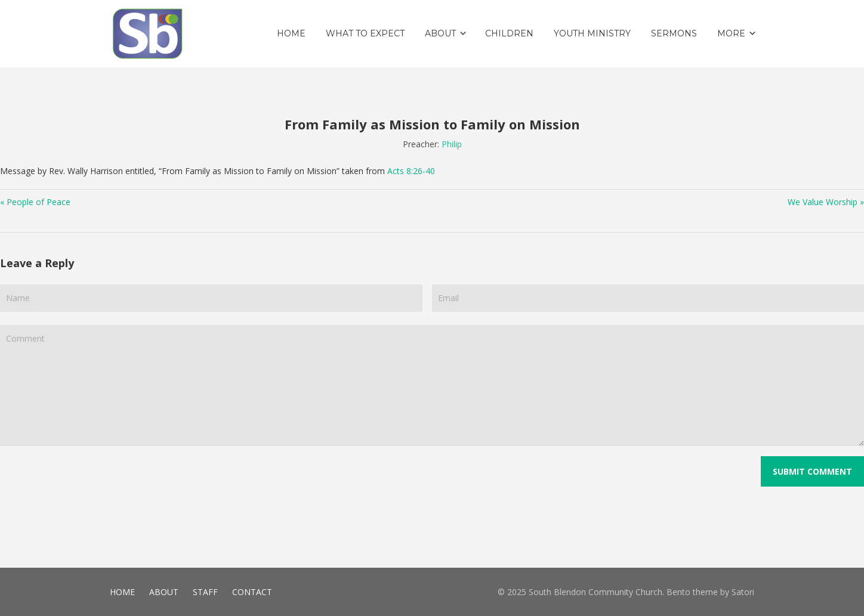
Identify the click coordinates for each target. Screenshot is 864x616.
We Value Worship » (826, 202)
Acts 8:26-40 (411, 171)
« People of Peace (35, 202)
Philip (452, 144)
